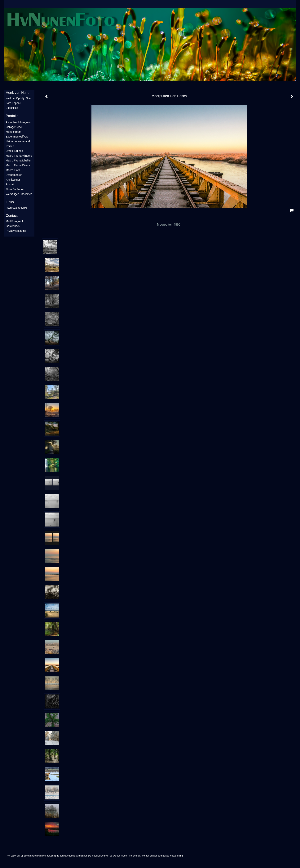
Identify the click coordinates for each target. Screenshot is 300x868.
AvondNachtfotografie (19, 122)
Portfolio (12, 116)
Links (10, 202)
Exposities (12, 108)
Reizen (10, 146)
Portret (10, 184)
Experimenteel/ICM (17, 137)
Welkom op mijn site (18, 98)
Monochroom (14, 132)
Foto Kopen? (13, 103)
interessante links (17, 208)
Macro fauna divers (18, 165)
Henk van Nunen (19, 93)
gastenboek (13, 226)
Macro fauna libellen (19, 160)
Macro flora (13, 170)
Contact (12, 216)
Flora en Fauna (15, 189)
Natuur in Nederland (18, 141)
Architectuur (13, 180)
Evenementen (14, 175)
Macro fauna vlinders (19, 156)
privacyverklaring (16, 231)
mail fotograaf (14, 221)
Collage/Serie (14, 127)
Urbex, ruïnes (14, 151)
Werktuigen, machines (19, 194)
